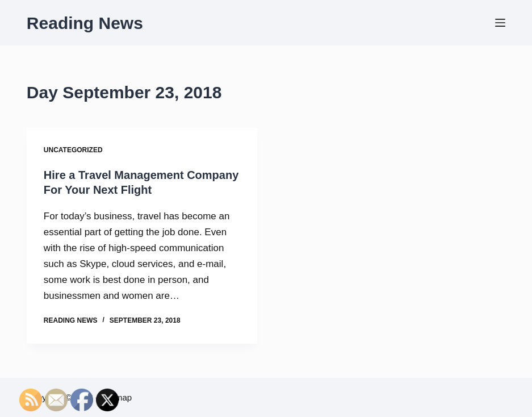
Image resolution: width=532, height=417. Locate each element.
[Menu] (500, 23)
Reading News (85, 23)
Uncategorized (73, 150)
